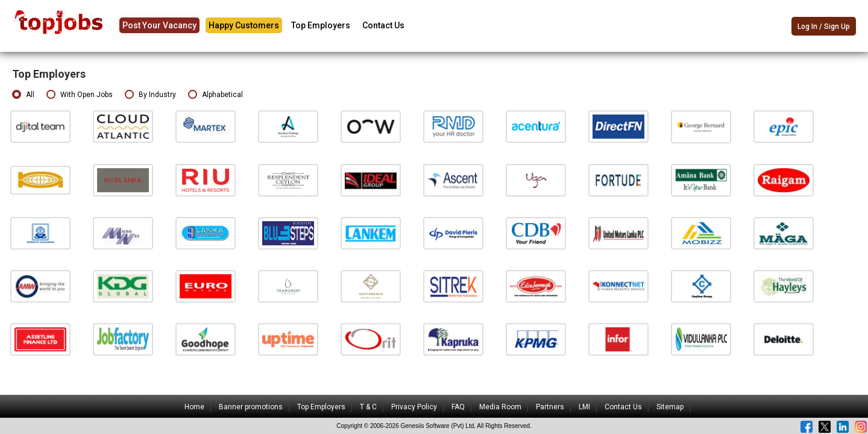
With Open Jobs (80, 95)
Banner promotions (251, 407)
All (23, 95)
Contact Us (383, 25)
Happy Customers (244, 25)
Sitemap (670, 407)
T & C (368, 407)
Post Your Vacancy (159, 25)
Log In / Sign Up (824, 27)
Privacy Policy (414, 407)
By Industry (150, 95)
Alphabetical (215, 95)
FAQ (458, 407)
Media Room (500, 407)
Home (194, 407)
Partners (550, 407)
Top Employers (321, 25)
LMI (584, 407)
